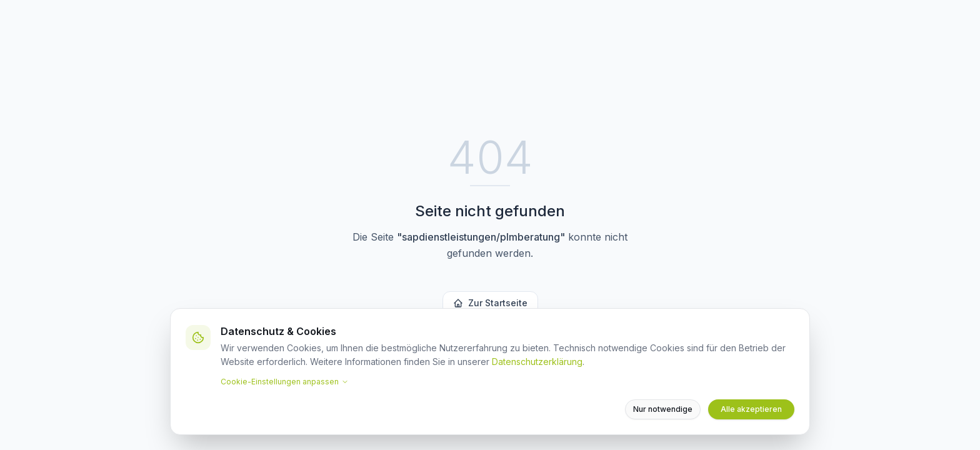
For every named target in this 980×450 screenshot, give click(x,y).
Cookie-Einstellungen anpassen (285, 382)
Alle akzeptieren (751, 409)
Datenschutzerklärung (537, 362)
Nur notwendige (663, 409)
